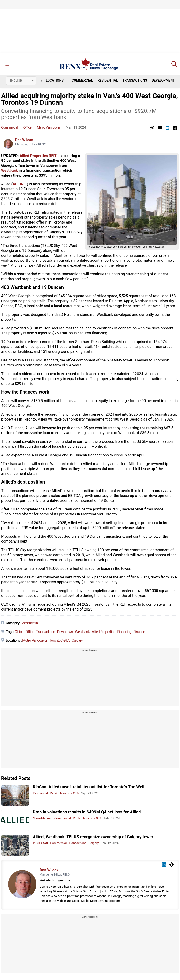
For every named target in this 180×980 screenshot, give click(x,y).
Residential (108, 80)
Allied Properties (103, 632)
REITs (77, 818)
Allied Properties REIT (39, 156)
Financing (124, 632)
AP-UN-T (20, 184)
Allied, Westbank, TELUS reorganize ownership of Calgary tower (93, 837)
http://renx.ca (61, 880)
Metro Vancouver (49, 128)
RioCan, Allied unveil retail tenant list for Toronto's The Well (89, 787)
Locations (52, 80)
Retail (54, 793)
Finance (139, 632)
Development (163, 80)
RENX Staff (40, 843)
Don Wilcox (24, 140)
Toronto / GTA (59, 641)
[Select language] (21, 81)
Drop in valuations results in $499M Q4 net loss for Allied (87, 812)
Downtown (65, 632)
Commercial (82, 80)
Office (27, 128)
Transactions (135, 80)
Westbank (9, 171)
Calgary (77, 641)
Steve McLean (43, 818)
